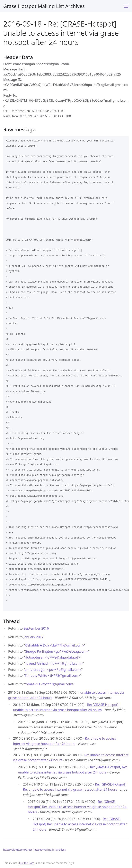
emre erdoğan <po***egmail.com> (53, 670)
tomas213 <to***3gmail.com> (49, 684)
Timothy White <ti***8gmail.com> (52, 675)
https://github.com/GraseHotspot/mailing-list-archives (34, 850)
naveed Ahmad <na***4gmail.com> (54, 663)
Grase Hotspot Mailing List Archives (44, 6)
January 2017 (34, 637)
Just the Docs (27, 863)
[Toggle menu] (126, 6)
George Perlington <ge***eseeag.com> (57, 651)
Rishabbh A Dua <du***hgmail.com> (55, 645)
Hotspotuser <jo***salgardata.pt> (52, 657)
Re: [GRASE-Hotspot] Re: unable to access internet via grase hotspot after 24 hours (77, 807)
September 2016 (36, 628)
